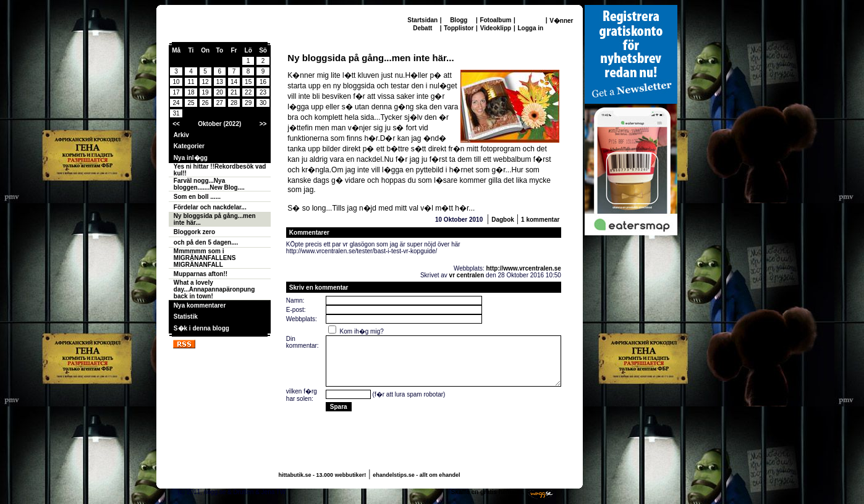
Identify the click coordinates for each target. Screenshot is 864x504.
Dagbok (503, 220)
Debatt (422, 28)
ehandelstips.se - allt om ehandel (416, 475)
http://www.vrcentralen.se (524, 268)
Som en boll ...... (197, 197)
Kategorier (189, 146)
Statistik (186, 317)
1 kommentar (540, 220)
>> (263, 124)
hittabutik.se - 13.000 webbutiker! (323, 475)
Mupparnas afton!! (201, 274)
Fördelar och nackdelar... (210, 207)
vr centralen (467, 275)
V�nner (561, 21)
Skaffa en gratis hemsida (488, 492)
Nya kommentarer (200, 305)
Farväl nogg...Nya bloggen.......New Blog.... (209, 184)
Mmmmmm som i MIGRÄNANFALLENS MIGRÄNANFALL (205, 258)
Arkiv (181, 135)
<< (176, 124)
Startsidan (422, 20)
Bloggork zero (194, 232)
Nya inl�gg (191, 158)
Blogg (459, 20)
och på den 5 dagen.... (206, 242)
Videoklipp (496, 28)
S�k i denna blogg (201, 328)
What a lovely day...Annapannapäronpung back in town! (214, 289)
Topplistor (459, 28)
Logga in (530, 28)
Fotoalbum (495, 20)
